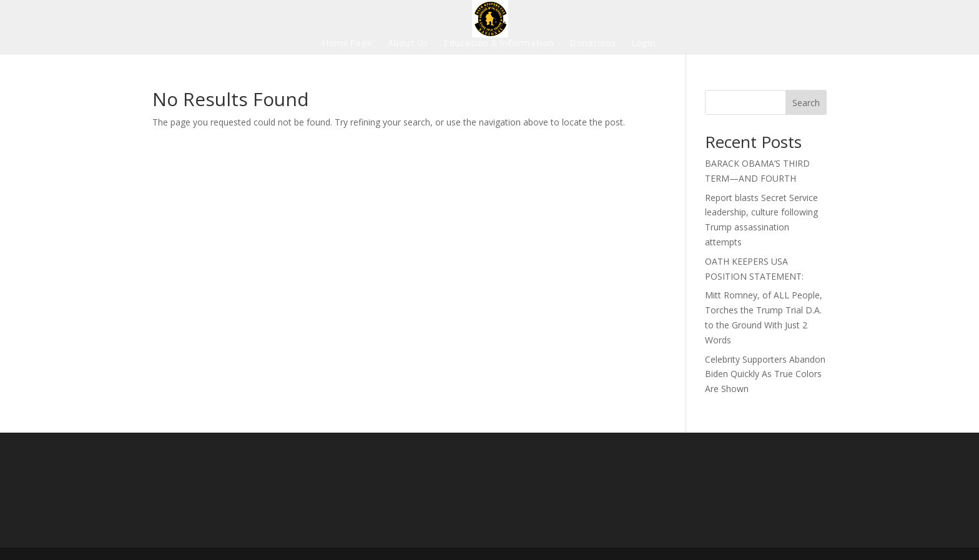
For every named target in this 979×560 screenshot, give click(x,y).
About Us (408, 44)
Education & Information (499, 44)
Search (806, 103)
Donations (593, 44)
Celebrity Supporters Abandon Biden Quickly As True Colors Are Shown (765, 374)
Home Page (347, 44)
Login (644, 44)
